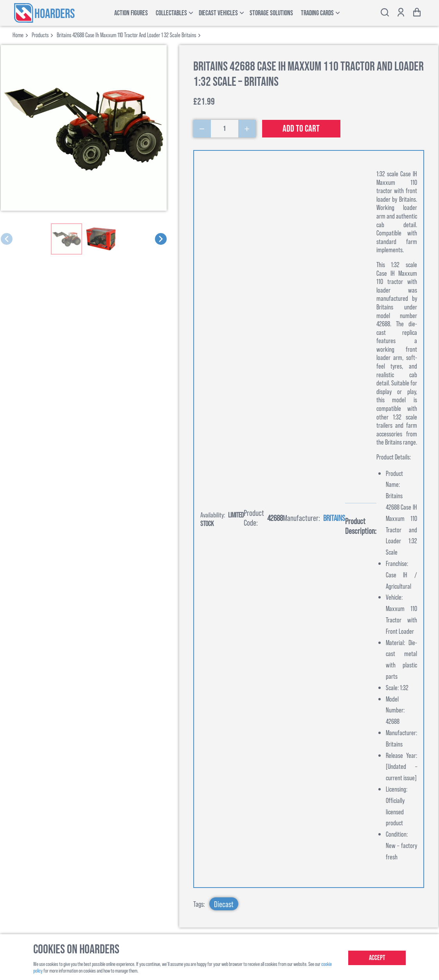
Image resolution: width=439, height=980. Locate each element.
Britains (334, 518)
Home (18, 35)
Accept (377, 958)
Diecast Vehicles (218, 13)
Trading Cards (317, 13)
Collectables (171, 13)
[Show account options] (401, 13)
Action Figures (131, 13)
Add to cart (301, 129)
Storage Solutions (271, 13)
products (40, 35)
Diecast (224, 904)
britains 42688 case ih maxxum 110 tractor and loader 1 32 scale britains (126, 35)
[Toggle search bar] (385, 13)
